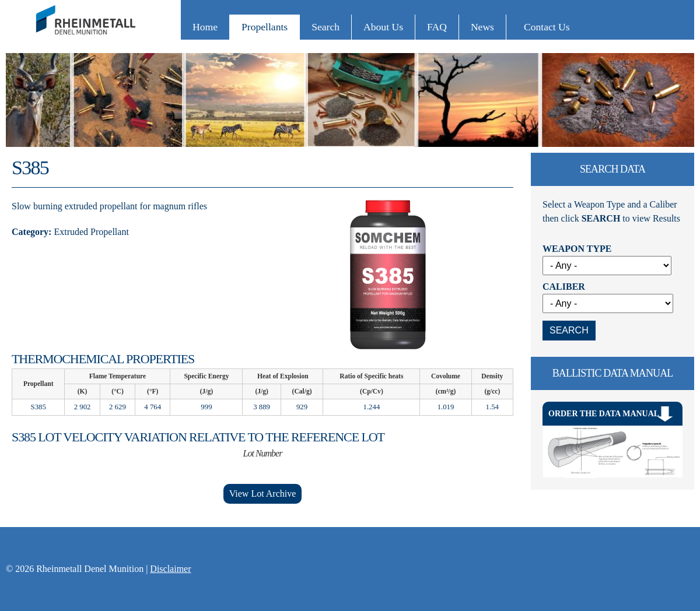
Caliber (564, 287)
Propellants (265, 27)
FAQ (437, 27)
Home (205, 27)
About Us (383, 27)
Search (325, 27)
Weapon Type (577, 249)
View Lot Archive (263, 494)
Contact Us (547, 27)
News (482, 27)
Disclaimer (170, 569)
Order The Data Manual (604, 414)
